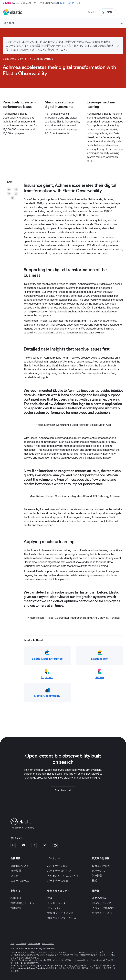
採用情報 (16, 898)
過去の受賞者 (100, 898)
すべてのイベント (102, 913)
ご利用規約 (21, 943)
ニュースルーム (20, 881)
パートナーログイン (59, 871)
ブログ (14, 876)
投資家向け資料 (101, 866)
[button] (118, 46)
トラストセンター (58, 903)
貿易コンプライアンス (60, 913)
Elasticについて (20, 866)
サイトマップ (48, 943)
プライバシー (55, 908)
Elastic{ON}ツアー (103, 903)
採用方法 (16, 908)
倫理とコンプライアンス (62, 918)
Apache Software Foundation (32, 968)
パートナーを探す (58, 866)
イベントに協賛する (104, 908)
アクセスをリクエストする (63, 876)
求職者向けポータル (22, 903)
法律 (50, 898)
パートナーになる (58, 881)
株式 (94, 881)
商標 (12, 943)
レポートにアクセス (70, 3)
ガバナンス (98, 871)
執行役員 (16, 871)
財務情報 (97, 876)
